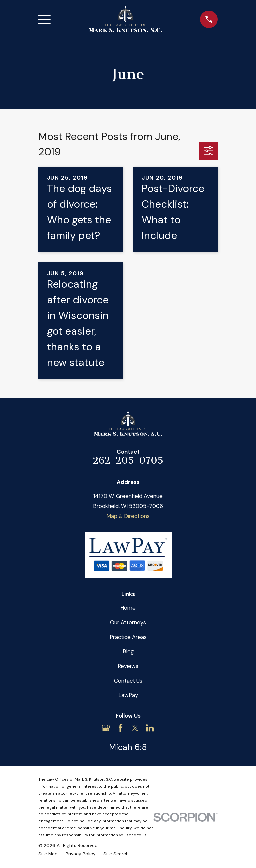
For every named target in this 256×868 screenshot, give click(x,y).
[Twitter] (135, 728)
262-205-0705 (128, 460)
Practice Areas (128, 637)
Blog (128, 651)
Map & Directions (128, 516)
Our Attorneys (128, 622)
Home (128, 608)
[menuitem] (48, 854)
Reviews (128, 666)
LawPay (128, 695)
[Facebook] (120, 728)
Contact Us (128, 681)
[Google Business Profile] (106, 728)
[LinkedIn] (150, 728)
